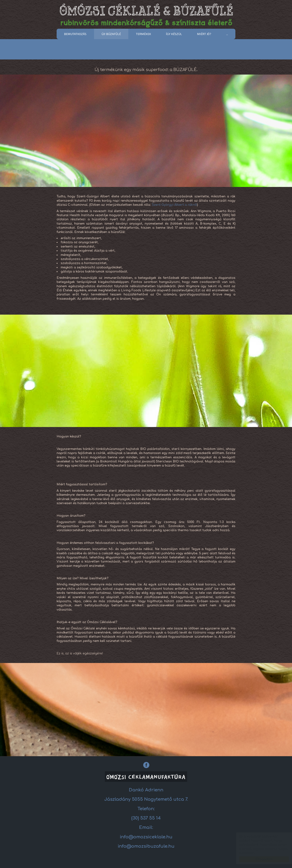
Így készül (174, 34)
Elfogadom (260, 859)
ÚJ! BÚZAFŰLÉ (111, 34)
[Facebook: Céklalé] (146, 765)
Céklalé (146, 15)
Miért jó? (204, 34)
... (227, 34)
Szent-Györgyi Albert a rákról (174, 205)
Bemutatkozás (75, 34)
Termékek (143, 34)
